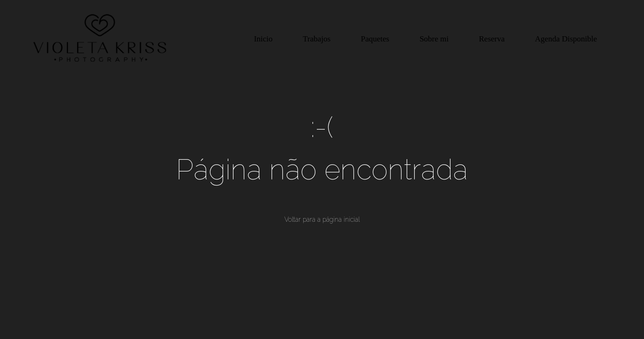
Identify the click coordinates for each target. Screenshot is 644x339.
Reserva (492, 39)
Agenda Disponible (566, 39)
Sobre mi (434, 39)
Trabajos (317, 39)
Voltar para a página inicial (322, 219)
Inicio (263, 39)
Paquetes (375, 39)
